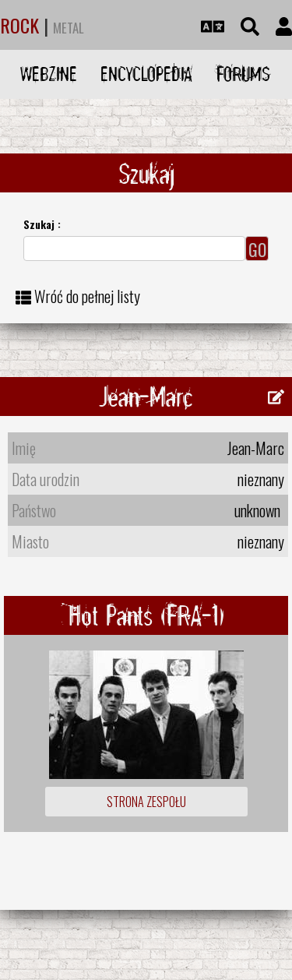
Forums (243, 74)
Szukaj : (42, 224)
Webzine (49, 74)
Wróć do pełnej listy (87, 296)
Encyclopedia (146, 74)
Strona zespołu (146, 802)
